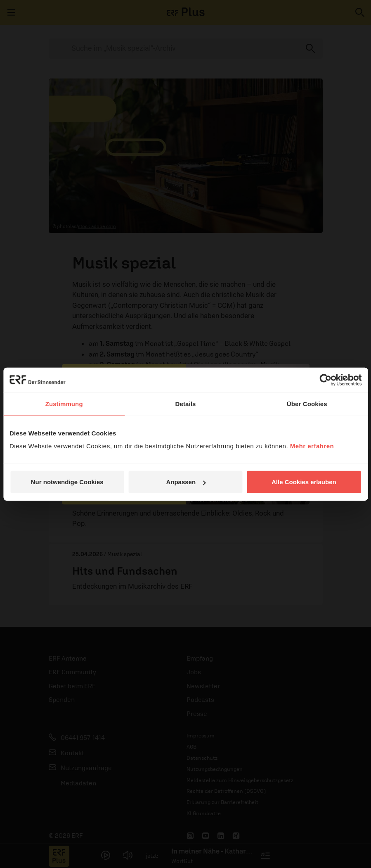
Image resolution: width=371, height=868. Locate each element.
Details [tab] (186, 403)
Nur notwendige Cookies (67, 482)
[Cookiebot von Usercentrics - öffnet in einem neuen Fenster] (325, 380)
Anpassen (186, 482)
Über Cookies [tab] (307, 403)
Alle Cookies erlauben (304, 482)
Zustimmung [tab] (64, 403)
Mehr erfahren (312, 446)
